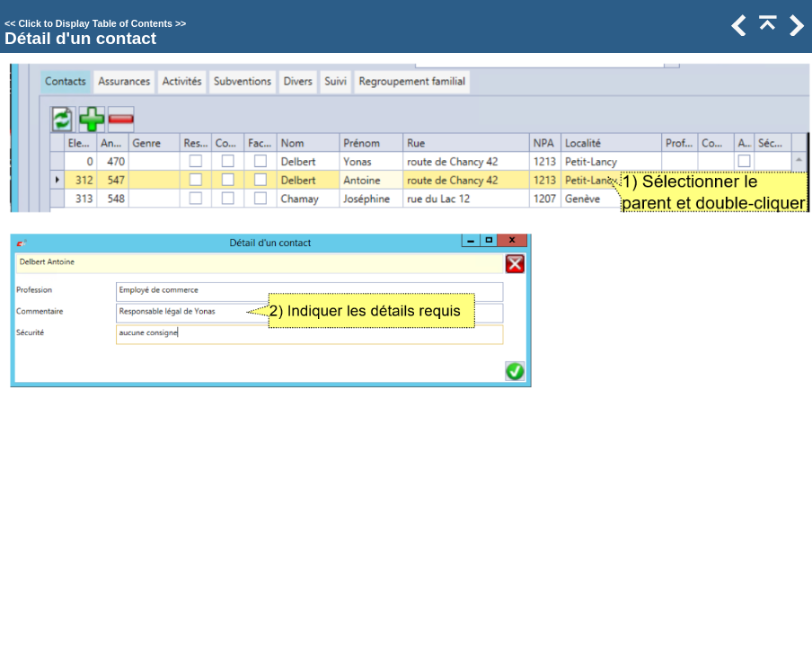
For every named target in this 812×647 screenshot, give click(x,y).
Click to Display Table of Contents (95, 23)
